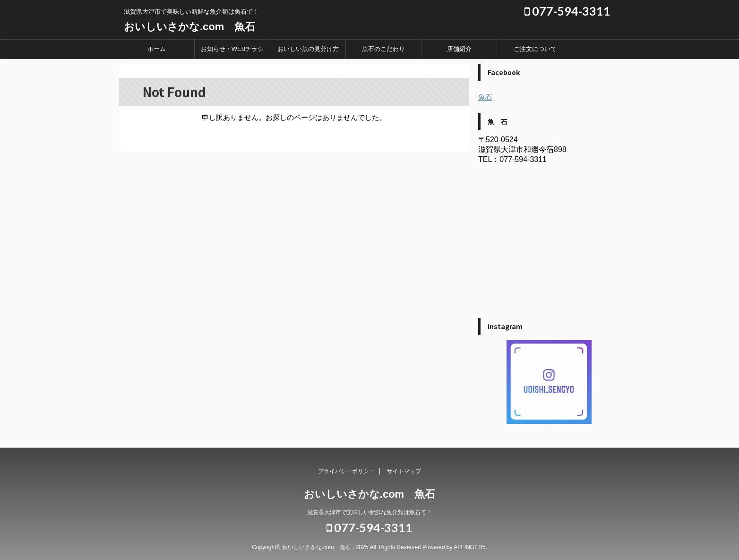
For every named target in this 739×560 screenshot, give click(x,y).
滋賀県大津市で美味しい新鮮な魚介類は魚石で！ (369, 512)
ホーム (157, 49)
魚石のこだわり (383, 49)
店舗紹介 (459, 49)
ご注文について (535, 49)
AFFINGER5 (469, 547)
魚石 (485, 97)
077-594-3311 (567, 11)
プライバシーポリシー (346, 471)
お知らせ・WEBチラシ (232, 49)
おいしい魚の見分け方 (308, 49)
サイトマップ (404, 471)
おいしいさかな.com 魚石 (189, 27)
